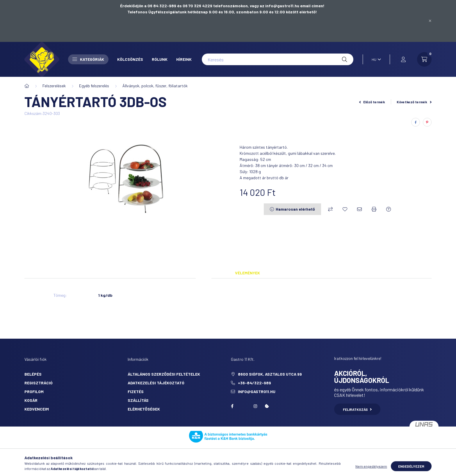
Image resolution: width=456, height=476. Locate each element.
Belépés (33, 374)
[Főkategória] (27, 86)
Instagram (255, 406)
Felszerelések (54, 86)
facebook (232, 406)
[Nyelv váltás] (375, 59)
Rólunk (160, 59)
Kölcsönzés (130, 59)
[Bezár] (430, 21)
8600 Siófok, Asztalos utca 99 (270, 374)
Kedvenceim (37, 409)
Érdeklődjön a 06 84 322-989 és (151, 6)
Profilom (34, 391)
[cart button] (424, 59)
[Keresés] (278, 59)
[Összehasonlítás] (330, 209)
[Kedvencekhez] (345, 209)
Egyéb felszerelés (94, 86)
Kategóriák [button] (88, 59)
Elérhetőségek (144, 409)
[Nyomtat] (374, 209)
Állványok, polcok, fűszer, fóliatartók (155, 86)
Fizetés (136, 391)
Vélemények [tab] (247, 273)
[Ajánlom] (359, 209)
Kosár (31, 400)
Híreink (184, 59)
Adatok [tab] (204, 273)
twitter (244, 406)
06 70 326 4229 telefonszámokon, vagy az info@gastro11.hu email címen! (254, 6)
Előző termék (372, 102)
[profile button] (403, 59)
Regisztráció (39, 383)
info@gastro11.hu (257, 391)
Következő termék (414, 102)
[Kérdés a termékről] (389, 209)
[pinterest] (427, 122)
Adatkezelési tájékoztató (156, 383)
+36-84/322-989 (254, 383)
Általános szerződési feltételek (164, 374)
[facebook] (416, 122)
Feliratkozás (357, 409)
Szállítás (138, 400)
